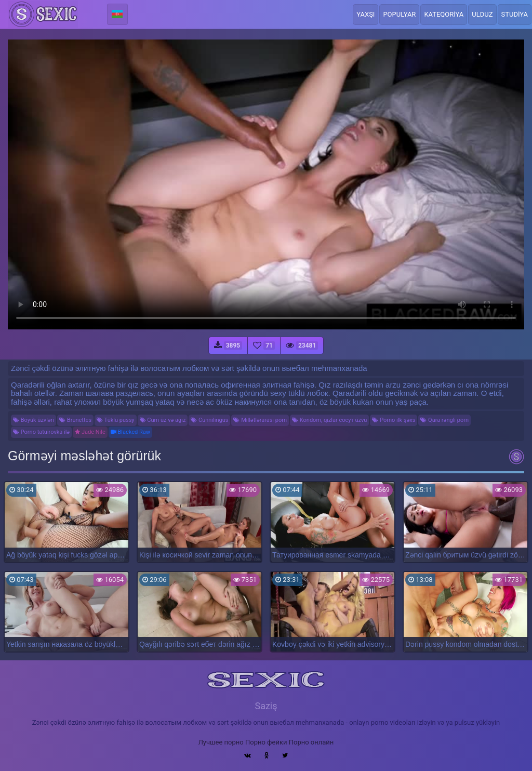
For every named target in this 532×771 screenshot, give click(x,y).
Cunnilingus (209, 420)
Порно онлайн (311, 742)
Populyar (399, 14)
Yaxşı (365, 14)
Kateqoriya (444, 14)
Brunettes (75, 420)
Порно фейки (266, 742)
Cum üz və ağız (163, 420)
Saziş (266, 706)
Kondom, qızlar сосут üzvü (329, 420)
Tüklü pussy (115, 420)
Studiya (515, 14)
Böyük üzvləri (34, 420)
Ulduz (482, 14)
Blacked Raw (130, 432)
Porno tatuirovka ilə (41, 432)
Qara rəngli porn (444, 420)
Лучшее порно (221, 742)
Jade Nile (90, 432)
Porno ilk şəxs (394, 420)
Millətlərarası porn (260, 420)
